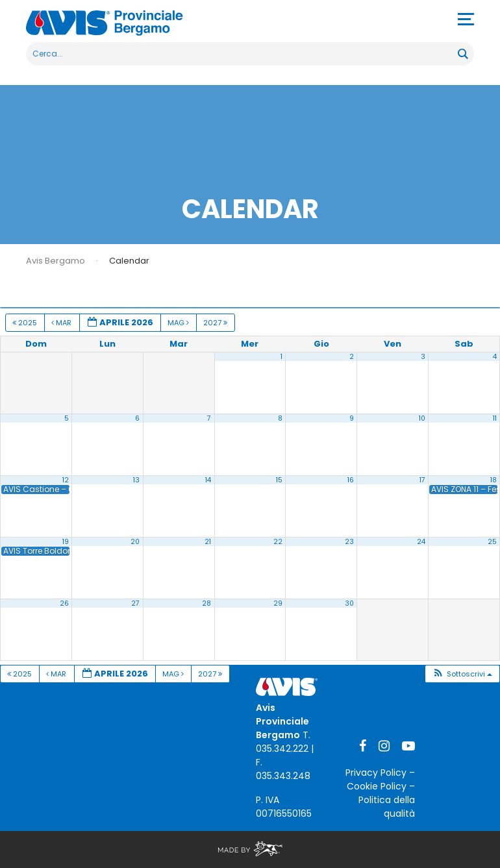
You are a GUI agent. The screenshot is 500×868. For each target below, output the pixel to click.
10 (422, 418)
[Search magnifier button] (462, 54)
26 (64, 603)
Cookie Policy (377, 786)
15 (279, 480)
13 (136, 480)
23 (349, 542)
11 (495, 418)
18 (494, 480)
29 (278, 603)
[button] (462, 674)
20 (135, 542)
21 (208, 542)
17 (422, 480)
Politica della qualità (387, 807)
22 (278, 542)
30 (349, 603)
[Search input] (243, 54)
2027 (216, 323)
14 (208, 480)
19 (66, 542)
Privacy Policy (376, 773)
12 (66, 480)
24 (421, 542)
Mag (179, 323)
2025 (26, 323)
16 (351, 480)
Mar (62, 323)
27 (135, 603)
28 (206, 603)
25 (492, 542)
